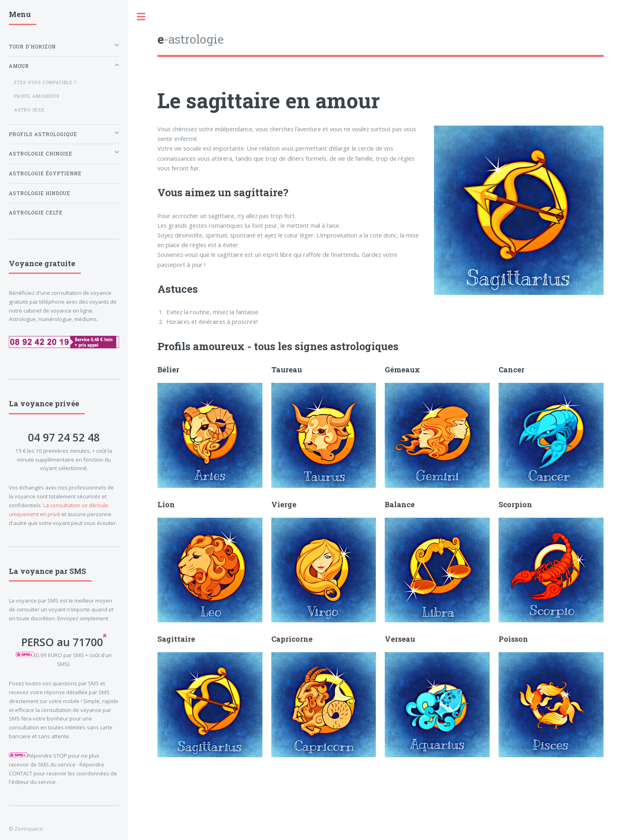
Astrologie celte (36, 213)
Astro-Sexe (29, 110)
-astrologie (191, 39)
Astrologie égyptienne (45, 173)
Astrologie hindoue (40, 193)
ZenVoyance (29, 829)
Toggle (141, 17)
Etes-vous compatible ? (45, 82)
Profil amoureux (37, 96)
